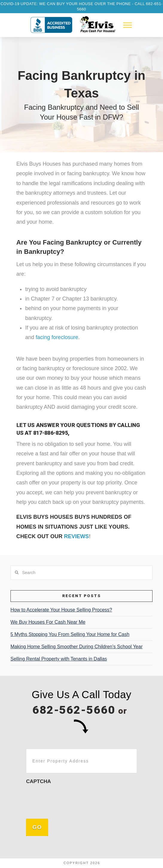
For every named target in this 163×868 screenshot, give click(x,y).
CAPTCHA (38, 781)
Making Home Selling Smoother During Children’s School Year (77, 647)
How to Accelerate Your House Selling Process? (61, 610)
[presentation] (71, 800)
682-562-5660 (74, 710)
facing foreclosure (57, 337)
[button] (128, 25)
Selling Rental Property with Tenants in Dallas (59, 659)
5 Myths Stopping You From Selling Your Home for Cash (70, 634)
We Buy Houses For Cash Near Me (48, 622)
